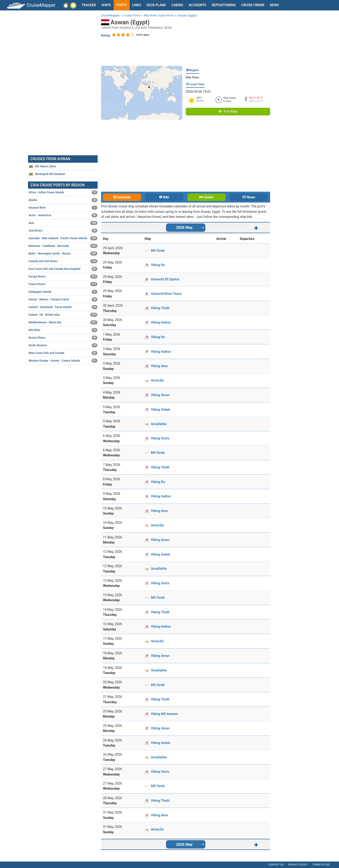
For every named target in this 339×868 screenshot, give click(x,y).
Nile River (193, 77)
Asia (63, 223)
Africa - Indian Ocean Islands (63, 192)
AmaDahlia (159, 424)
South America (63, 345)
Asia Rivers (63, 231)
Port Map (228, 111)
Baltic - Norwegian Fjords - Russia (63, 254)
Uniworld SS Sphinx (165, 279)
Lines (137, 5)
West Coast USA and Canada (63, 353)
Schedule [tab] (122, 197)
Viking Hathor (161, 322)
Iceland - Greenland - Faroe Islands (63, 307)
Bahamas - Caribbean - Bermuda (63, 246)
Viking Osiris (160, 438)
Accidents (198, 5)
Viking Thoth (160, 308)
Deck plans (156, 5)
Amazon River (63, 208)
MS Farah (158, 251)
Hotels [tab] (206, 197)
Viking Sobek (161, 410)
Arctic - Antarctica (63, 215)
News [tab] (249, 197)
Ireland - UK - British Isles (63, 315)
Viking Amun (160, 395)
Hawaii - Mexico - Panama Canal (63, 299)
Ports (122, 5)
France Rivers (63, 284)
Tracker (89, 5)
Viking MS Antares (165, 714)
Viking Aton (159, 366)
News (274, 5)
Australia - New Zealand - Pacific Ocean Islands (63, 238)
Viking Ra (158, 265)
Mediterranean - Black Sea (63, 322)
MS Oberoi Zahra (42, 166)
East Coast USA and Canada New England (63, 269)
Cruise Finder (253, 5)
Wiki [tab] (164, 197)
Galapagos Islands (63, 292)
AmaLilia (157, 380)
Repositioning (224, 5)
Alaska (63, 200)
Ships (106, 5)
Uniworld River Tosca (166, 294)
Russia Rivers (63, 338)
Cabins (177, 5)
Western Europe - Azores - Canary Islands (63, 361)
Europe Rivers (63, 277)
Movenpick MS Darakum (47, 174)
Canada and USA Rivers (63, 261)
